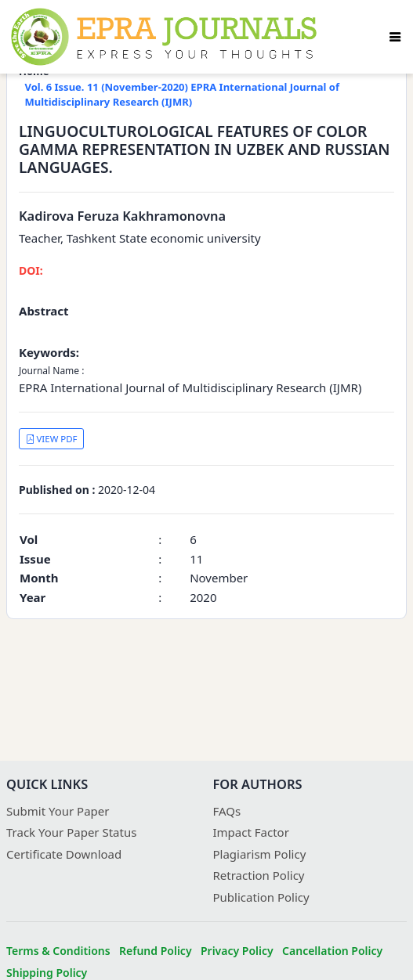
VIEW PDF (52, 439)
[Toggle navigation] (395, 37)
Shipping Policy (47, 973)
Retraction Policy (259, 875)
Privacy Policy (237, 951)
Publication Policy (261, 897)
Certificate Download (64, 854)
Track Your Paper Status (71, 832)
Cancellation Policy (332, 951)
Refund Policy (156, 951)
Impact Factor (251, 832)
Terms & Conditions (58, 951)
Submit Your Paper (58, 811)
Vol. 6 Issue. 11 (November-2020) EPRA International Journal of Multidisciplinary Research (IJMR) (183, 95)
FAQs (227, 811)
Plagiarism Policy (260, 854)
